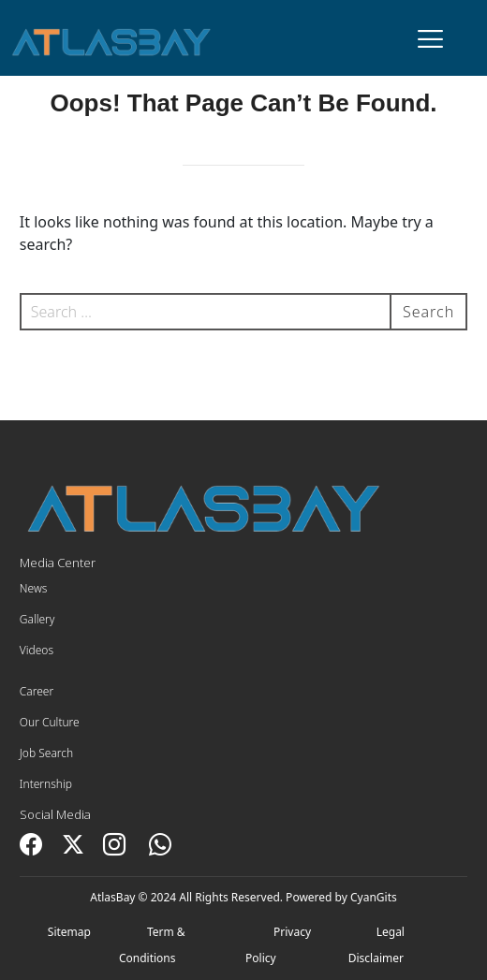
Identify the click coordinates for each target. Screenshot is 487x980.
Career (37, 691)
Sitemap (69, 932)
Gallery (37, 619)
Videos (37, 650)
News (34, 588)
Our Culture (50, 722)
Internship (46, 784)
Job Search (46, 753)
